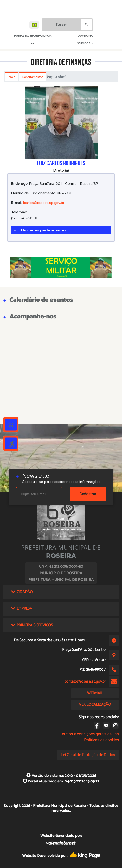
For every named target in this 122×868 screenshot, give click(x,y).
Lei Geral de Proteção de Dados (88, 755)
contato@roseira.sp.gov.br (85, 681)
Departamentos (33, 77)
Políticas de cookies (102, 740)
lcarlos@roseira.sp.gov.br (44, 203)
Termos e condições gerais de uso (89, 734)
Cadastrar (88, 494)
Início (11, 77)
